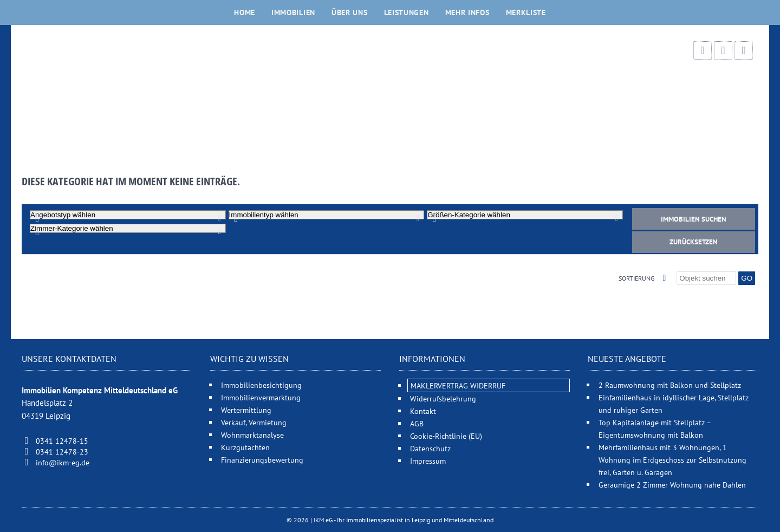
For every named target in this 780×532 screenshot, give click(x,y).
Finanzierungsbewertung (262, 460)
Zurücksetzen (694, 242)
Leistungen (407, 12)
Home (245, 12)
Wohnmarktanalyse (252, 435)
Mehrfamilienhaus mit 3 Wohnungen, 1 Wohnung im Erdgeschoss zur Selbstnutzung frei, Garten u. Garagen (672, 460)
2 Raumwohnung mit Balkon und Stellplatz (670, 385)
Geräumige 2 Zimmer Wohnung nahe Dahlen (672, 485)
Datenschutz (430, 448)
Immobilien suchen (694, 219)
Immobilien (293, 12)
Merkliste (526, 12)
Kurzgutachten (245, 447)
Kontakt (423, 411)
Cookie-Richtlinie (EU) (446, 436)
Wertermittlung (246, 410)
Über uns (350, 12)
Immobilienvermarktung (261, 397)
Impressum (428, 461)
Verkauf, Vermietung (254, 422)
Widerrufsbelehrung (443, 398)
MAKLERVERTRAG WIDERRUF (458, 385)
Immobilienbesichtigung (261, 385)
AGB (417, 423)
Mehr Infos (467, 12)
